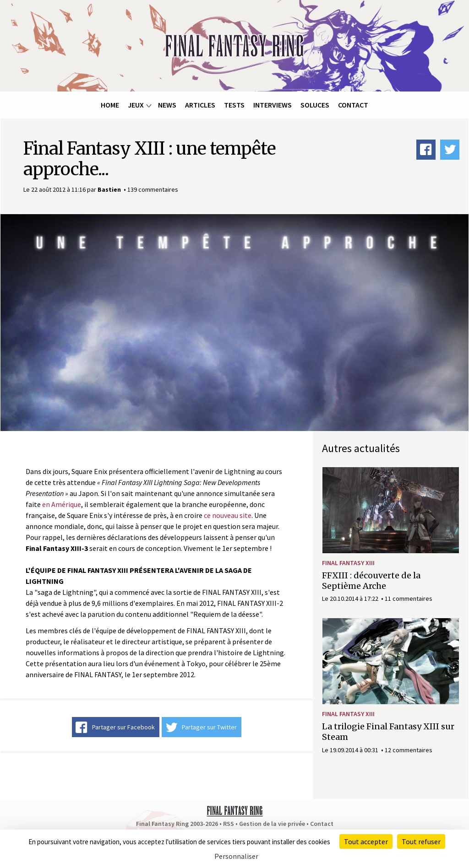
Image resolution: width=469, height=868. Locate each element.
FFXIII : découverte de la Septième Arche (371, 581)
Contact (353, 105)
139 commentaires (153, 189)
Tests (234, 105)
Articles (200, 105)
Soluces (315, 105)
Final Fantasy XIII (348, 563)
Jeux (136, 105)
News (167, 105)
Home (110, 105)
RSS (229, 824)
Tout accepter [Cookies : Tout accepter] (366, 841)
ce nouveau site (228, 515)
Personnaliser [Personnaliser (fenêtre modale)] (236, 856)
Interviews (273, 105)
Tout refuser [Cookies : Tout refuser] (421, 841)
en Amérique (62, 504)
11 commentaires (409, 598)
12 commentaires (409, 750)
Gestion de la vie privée (272, 824)
